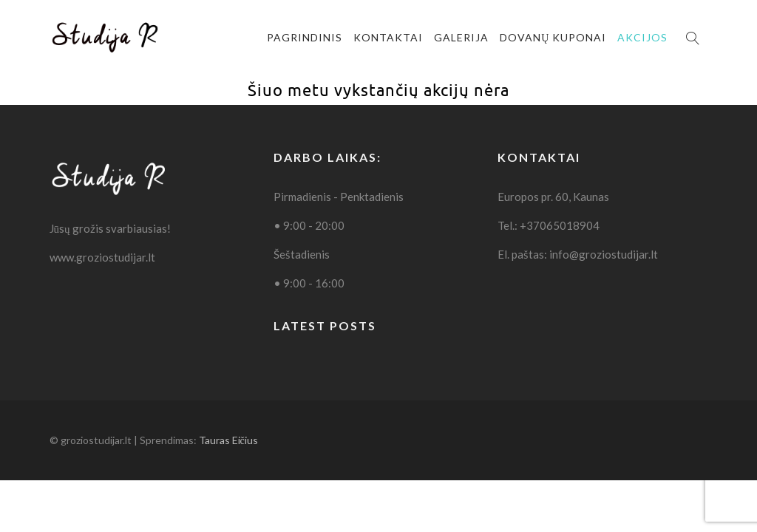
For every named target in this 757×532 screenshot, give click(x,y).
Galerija (461, 37)
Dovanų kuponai (553, 37)
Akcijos (642, 37)
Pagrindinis (305, 37)
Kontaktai (388, 37)
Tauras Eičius (228, 440)
